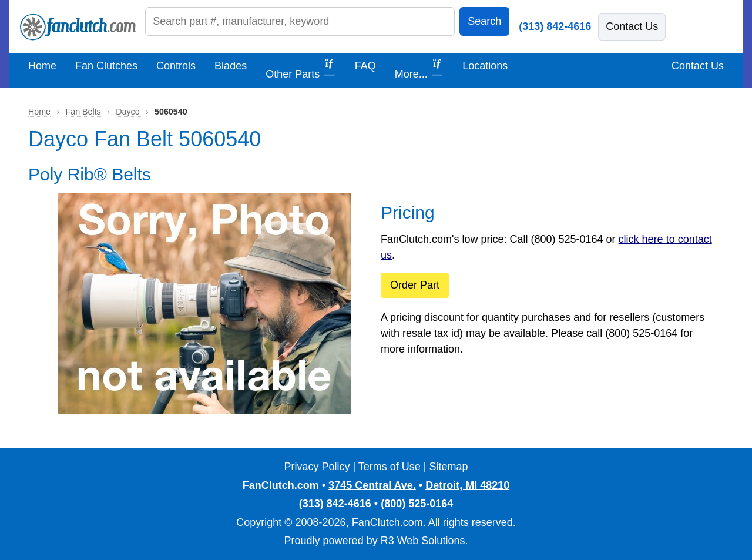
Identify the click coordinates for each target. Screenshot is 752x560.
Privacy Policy (317, 467)
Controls (176, 66)
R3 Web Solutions (423, 541)
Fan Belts (85, 112)
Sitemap (449, 467)
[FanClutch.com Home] (78, 27)
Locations (485, 66)
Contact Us (632, 26)
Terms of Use (390, 467)
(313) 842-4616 (555, 26)
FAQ (365, 66)
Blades (231, 66)
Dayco (129, 112)
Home (42, 66)
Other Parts (301, 69)
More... (419, 69)
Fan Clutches (106, 66)
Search (484, 21)
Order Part (415, 285)
